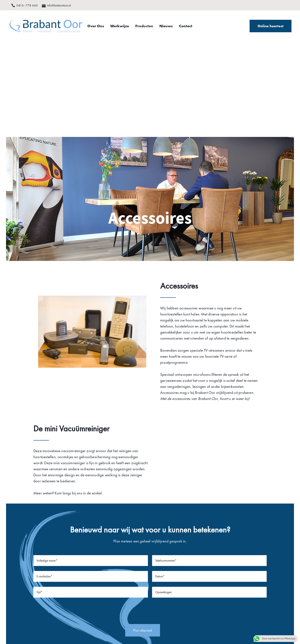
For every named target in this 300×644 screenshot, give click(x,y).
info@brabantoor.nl (31, 576)
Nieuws (132, 581)
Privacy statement (194, 613)
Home (131, 559)
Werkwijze (134, 576)
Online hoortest (266, 28)
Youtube (78, 576)
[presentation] (150, 478)
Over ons (133, 564)
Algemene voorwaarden (227, 613)
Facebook (80, 570)
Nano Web (278, 613)
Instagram (80, 581)
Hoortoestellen (137, 570)
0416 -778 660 (29, 570)
